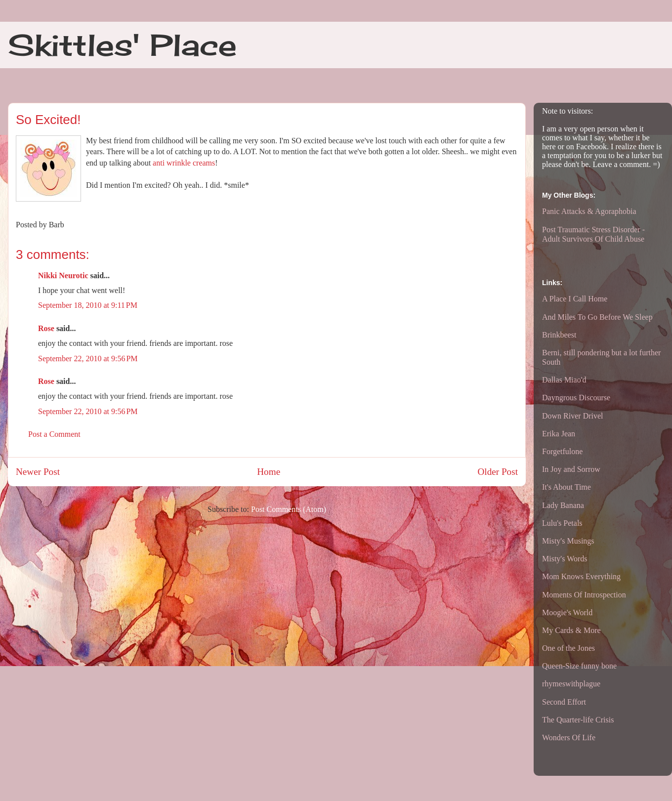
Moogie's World (567, 612)
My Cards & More (571, 630)
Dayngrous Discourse (576, 398)
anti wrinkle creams (184, 163)
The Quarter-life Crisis (578, 720)
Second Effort (564, 702)
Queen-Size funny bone (579, 666)
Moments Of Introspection (584, 595)
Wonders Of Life (569, 738)
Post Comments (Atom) (289, 509)
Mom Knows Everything (581, 576)
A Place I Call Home (575, 299)
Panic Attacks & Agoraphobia (589, 211)
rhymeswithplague (571, 684)
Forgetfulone (562, 451)
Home (269, 472)
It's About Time (567, 487)
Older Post (498, 472)
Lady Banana (563, 505)
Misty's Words (565, 559)
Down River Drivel (573, 416)
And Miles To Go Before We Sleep (597, 317)
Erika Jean (559, 434)
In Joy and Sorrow (571, 469)
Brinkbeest (559, 335)
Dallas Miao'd (564, 380)
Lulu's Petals (562, 523)
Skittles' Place (122, 45)
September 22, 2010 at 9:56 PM (88, 358)
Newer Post (38, 472)
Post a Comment (54, 434)
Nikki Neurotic (63, 275)
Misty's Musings (568, 541)
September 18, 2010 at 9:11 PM (88, 305)
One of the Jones (568, 648)
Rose (46, 328)
